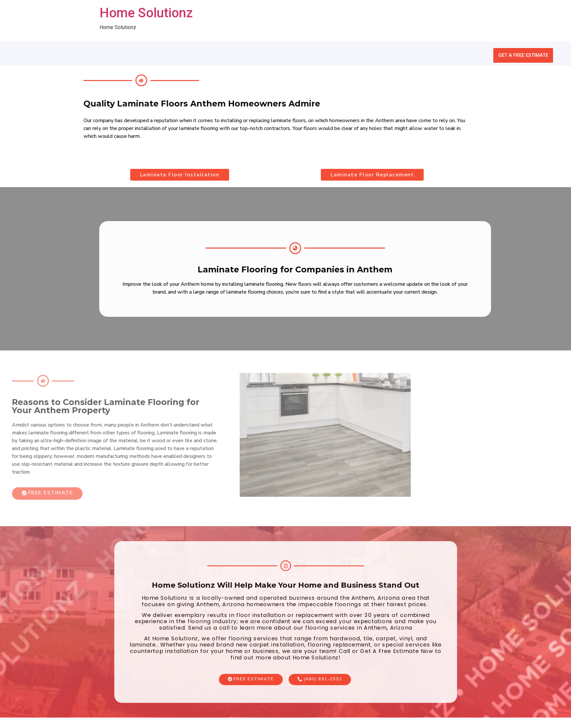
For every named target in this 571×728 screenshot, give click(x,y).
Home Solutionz (146, 13)
